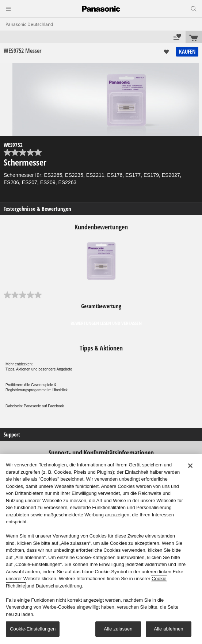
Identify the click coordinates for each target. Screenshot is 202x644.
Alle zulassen (118, 629)
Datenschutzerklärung (59, 586)
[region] (101, 549)
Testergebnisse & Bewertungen (37, 209)
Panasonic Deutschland (29, 24)
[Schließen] (190, 466)
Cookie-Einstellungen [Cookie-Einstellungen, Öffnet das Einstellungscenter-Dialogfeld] (33, 629)
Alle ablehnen (168, 629)
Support (12, 434)
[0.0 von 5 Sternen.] (101, 152)
